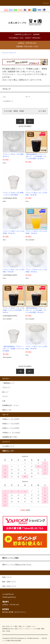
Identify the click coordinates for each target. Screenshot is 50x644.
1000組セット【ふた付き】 (11, 433)
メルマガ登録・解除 (38, 629)
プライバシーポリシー (25, 629)
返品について (31, 626)
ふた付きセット (8, 101)
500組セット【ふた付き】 (11, 428)
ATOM (8, 631)
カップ (28, 97)
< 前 (20, 121)
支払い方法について (8, 626)
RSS (4, 631)
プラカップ (12, 53)
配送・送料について (21, 626)
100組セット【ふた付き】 (11, 419)
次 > (30, 121)
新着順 (22, 111)
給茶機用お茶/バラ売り (10, 437)
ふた (4, 97)
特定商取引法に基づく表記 (10, 629)
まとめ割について (8, 446)
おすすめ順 (8, 111)
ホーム (5, 53)
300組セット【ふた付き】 (11, 424)
